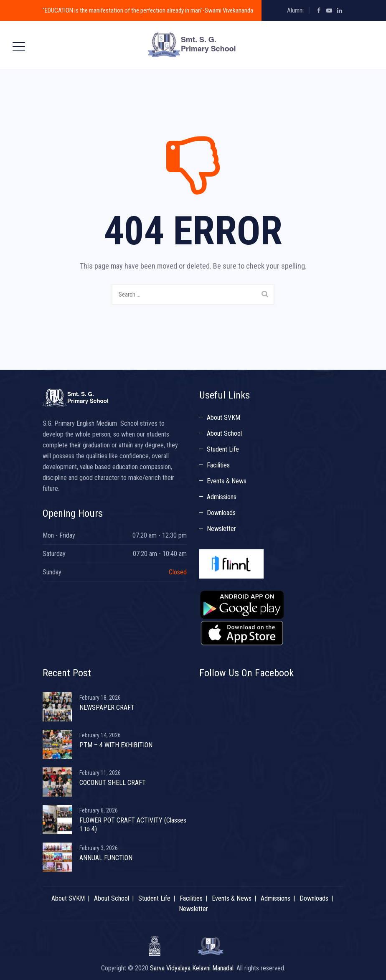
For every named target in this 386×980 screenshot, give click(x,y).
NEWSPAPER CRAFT (107, 707)
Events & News (227, 481)
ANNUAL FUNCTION (106, 858)
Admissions (222, 497)
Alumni (295, 10)
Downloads (221, 513)
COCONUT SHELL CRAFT (113, 783)
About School (224, 433)
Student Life (223, 449)
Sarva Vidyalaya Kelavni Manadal (192, 968)
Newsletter (221, 529)
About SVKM (223, 418)
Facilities (218, 465)
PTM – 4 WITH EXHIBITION (116, 745)
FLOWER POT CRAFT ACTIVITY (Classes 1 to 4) (133, 825)
